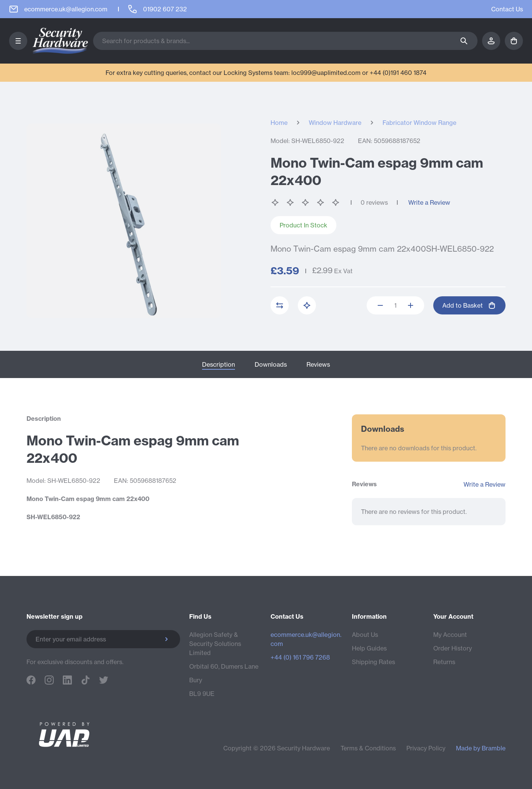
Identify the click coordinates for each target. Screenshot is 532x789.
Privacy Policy (426, 748)
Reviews (318, 364)
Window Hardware (335, 123)
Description (219, 364)
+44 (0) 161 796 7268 (300, 657)
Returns (444, 662)
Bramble (494, 748)
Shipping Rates (373, 662)
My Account (450, 635)
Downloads (271, 364)
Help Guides (369, 648)
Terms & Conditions (368, 748)
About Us (365, 635)
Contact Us (507, 9)
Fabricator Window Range (419, 123)
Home (279, 123)
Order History (453, 648)
